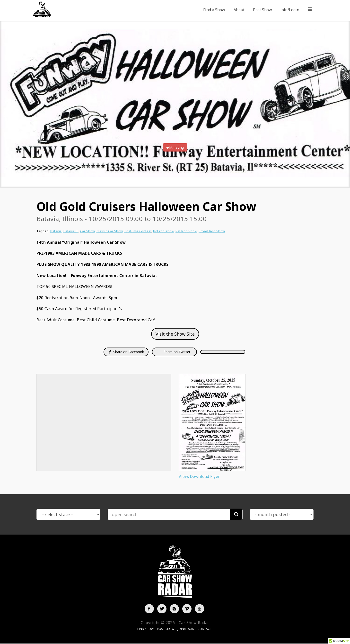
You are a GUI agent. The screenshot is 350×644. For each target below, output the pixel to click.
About (239, 10)
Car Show (87, 231)
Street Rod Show (212, 231)
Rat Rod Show (186, 231)
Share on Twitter (176, 352)
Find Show (145, 630)
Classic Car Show (110, 231)
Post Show (262, 10)
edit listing (175, 147)
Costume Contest (138, 231)
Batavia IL (71, 231)
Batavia (56, 231)
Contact (205, 630)
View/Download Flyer (199, 476)
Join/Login (290, 10)
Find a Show (214, 10)
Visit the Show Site (175, 334)
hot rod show (163, 231)
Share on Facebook (126, 352)
